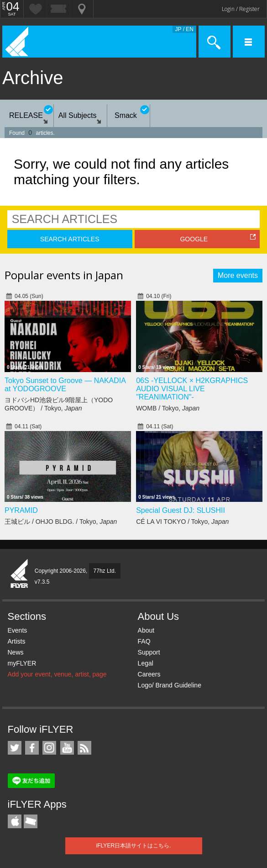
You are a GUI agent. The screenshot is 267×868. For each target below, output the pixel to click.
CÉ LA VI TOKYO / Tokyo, (182, 522)
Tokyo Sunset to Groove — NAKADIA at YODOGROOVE (65, 385)
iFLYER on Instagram (49, 748)
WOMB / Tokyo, (168, 408)
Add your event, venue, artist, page (57, 674)
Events (18, 630)
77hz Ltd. (105, 571)
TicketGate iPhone (31, 821)
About (146, 630)
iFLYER (20, 574)
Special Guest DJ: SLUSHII (181, 510)
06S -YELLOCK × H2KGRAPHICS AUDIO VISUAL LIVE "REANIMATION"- (192, 389)
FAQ (144, 641)
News (16, 652)
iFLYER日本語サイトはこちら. (134, 846)
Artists (17, 641)
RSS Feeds (84, 748)
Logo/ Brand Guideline (170, 685)
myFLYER (22, 663)
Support (149, 652)
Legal (146, 663)
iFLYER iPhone (15, 821)
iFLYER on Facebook (32, 748)
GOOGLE (194, 239)
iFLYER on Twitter (15, 748)
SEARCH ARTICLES (70, 239)
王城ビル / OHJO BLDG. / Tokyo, (61, 522)
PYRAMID (21, 510)
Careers (149, 674)
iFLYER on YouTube (67, 748)
